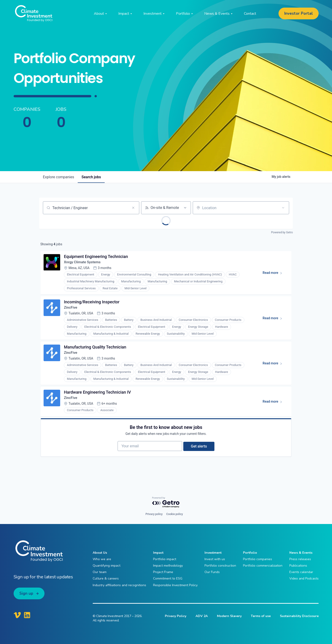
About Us (100, 553)
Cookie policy (175, 514)
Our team (100, 572)
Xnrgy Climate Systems (84, 263)
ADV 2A (202, 616)
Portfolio (250, 553)
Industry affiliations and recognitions (119, 585)
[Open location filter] (283, 208)
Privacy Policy (176, 616)
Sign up (26, 593)
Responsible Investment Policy (175, 585)
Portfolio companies (258, 559)
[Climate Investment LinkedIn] (27, 615)
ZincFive (71, 310)
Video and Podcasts (304, 579)
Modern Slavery (229, 616)
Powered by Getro (282, 232)
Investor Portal (299, 13)
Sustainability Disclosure (299, 616)
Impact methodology (168, 566)
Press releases (300, 559)
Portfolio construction (220, 566)
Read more (274, 275)
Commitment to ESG (168, 579)
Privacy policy (154, 514)
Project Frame (163, 572)
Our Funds (212, 572)
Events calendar (301, 572)
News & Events (301, 553)
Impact (158, 553)
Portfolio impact (165, 559)
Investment (213, 553)
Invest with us (215, 559)
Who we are (102, 559)
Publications (298, 566)
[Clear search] (133, 208)
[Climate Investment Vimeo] (17, 615)
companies (58, 177)
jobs (91, 177)
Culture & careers (106, 579)
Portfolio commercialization (263, 566)
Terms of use (261, 616)
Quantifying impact (107, 566)
